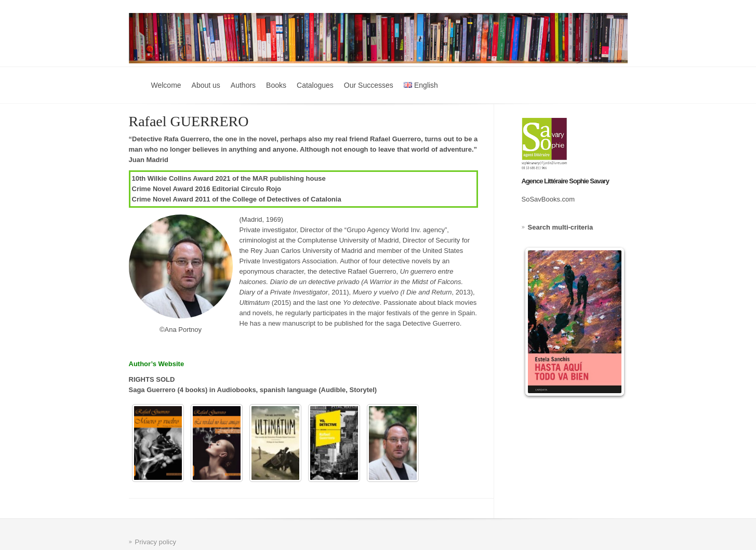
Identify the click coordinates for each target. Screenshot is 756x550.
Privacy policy (156, 542)
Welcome (166, 85)
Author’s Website (157, 364)
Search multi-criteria (561, 227)
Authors (243, 85)
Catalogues (315, 85)
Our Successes (369, 85)
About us (206, 85)
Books (276, 85)
